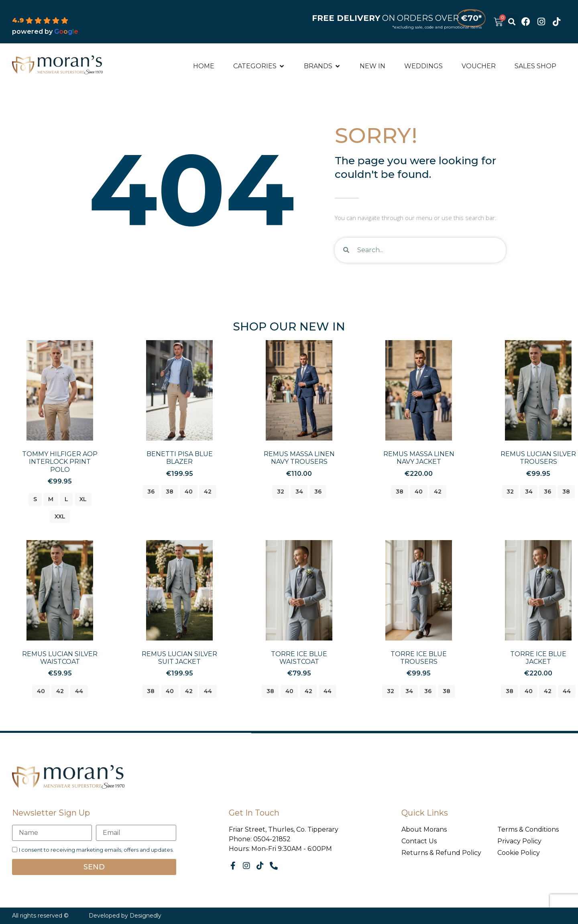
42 (208, 492)
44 (79, 691)
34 (299, 492)
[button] (512, 22)
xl (83, 499)
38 (170, 492)
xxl (60, 516)
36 (151, 492)
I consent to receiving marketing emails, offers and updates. (96, 850)
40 (189, 492)
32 (281, 492)
